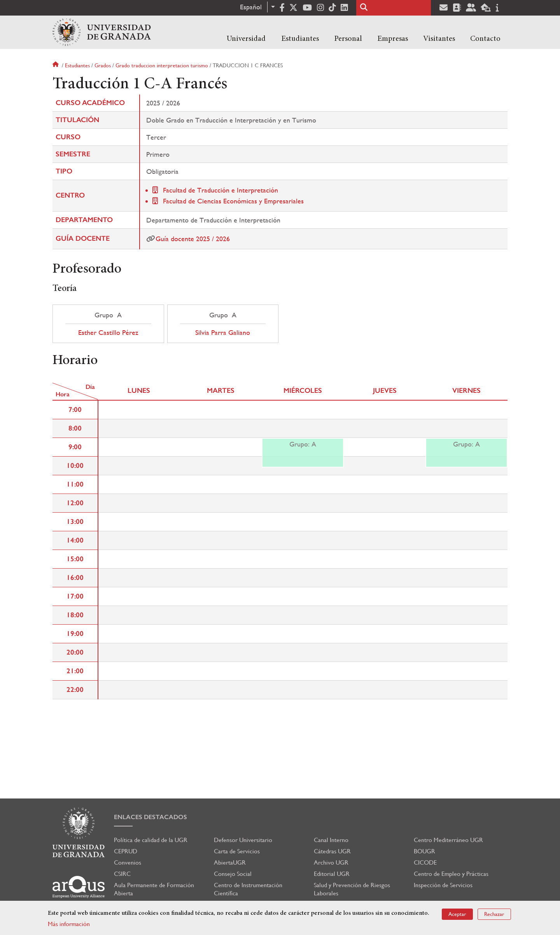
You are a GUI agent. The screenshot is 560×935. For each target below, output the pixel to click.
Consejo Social (233, 874)
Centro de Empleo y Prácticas (451, 874)
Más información (69, 924)
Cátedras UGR (332, 851)
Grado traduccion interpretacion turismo (162, 65)
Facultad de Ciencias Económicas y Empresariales (233, 201)
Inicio (56, 65)
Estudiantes (300, 39)
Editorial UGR (332, 874)
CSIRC (122, 874)
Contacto (485, 39)
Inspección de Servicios (443, 885)
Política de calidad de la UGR (151, 840)
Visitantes (439, 39)
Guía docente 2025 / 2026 (193, 239)
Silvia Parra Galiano (223, 333)
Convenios (128, 862)
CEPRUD (126, 851)
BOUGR (424, 851)
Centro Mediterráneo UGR (448, 840)
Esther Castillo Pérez (108, 333)
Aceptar (457, 914)
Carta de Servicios (237, 851)
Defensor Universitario (243, 840)
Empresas (393, 39)
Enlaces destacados (150, 817)
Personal (348, 39)
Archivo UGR (331, 862)
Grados (103, 65)
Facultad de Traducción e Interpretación (220, 190)
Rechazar (494, 914)
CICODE (425, 862)
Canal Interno (331, 840)
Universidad (246, 39)
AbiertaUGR (230, 862)
